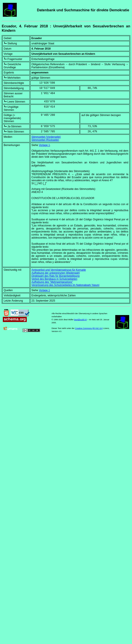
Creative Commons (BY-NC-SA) (89, 328)
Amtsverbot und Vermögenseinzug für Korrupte (59, 270)
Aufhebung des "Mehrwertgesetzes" (52, 282)
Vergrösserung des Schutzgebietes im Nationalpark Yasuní (65, 285)
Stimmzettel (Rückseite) (45, 140)
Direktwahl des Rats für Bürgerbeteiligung (56, 276)
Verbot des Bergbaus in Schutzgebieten (54, 279)
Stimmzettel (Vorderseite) (46, 137)
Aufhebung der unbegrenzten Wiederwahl (56, 273)
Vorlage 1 (44, 145)
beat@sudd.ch (80, 320)
